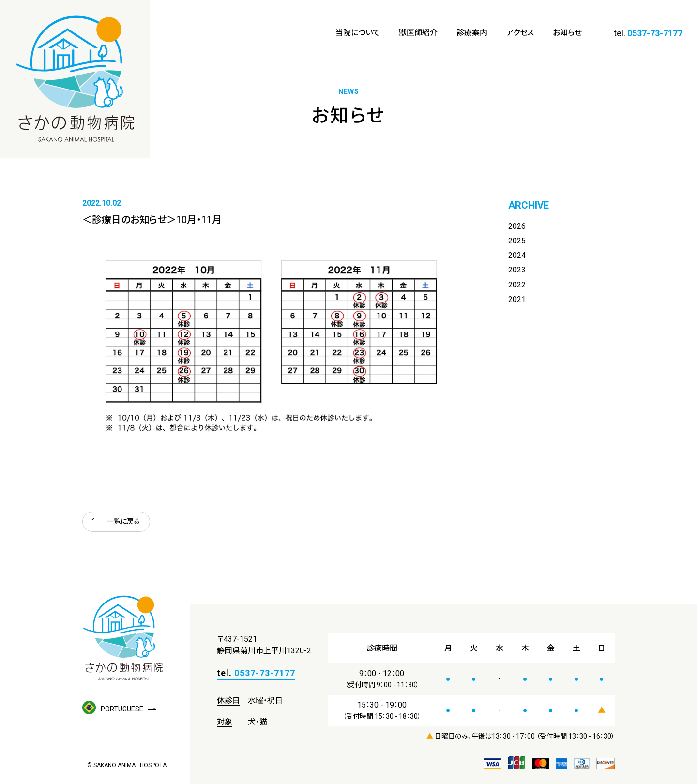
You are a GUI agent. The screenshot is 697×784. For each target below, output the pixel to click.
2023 (517, 270)
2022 (517, 285)
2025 (517, 241)
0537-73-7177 (655, 33)
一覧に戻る (123, 521)
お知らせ (567, 33)
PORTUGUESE (113, 709)
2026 (517, 226)
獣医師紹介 (418, 33)
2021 (517, 300)
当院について (358, 33)
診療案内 (472, 33)
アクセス (520, 33)
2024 (517, 256)
